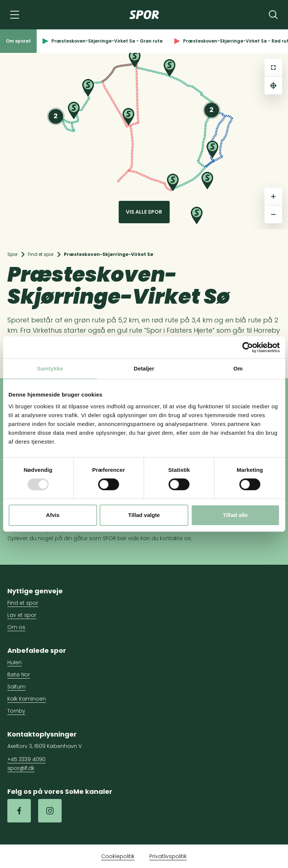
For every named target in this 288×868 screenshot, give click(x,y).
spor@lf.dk (21, 768)
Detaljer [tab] (144, 368)
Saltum (17, 687)
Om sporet (18, 41)
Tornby (16, 711)
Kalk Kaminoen (27, 699)
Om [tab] (238, 368)
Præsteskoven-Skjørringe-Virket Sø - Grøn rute (103, 41)
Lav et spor (22, 615)
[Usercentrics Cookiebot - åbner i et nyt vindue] (247, 347)
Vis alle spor (144, 212)
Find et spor (41, 254)
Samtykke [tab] (50, 368)
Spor (12, 254)
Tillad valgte (144, 515)
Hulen (14, 662)
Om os (16, 627)
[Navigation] (15, 15)
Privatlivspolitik (168, 856)
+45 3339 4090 (26, 759)
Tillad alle (235, 515)
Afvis (53, 515)
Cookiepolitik (118, 856)
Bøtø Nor (19, 674)
